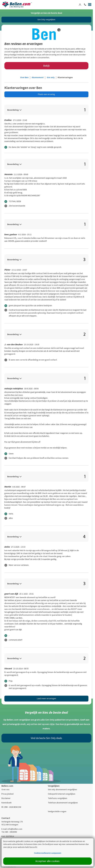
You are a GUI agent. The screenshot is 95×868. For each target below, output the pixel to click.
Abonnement (38, 77)
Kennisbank (7, 803)
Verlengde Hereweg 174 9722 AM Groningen (12, 823)
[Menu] (90, 5)
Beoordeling (13, 110)
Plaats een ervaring (46, 94)
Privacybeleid (7, 794)
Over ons (5, 790)
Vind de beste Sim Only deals (46, 738)
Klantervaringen (65, 77)
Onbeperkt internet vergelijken (62, 794)
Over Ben (24, 77)
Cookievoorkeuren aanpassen (48, 853)
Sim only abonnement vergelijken (62, 790)
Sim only (51, 77)
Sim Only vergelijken (46, 20)
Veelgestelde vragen (57, 811)
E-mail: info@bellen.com (12, 829)
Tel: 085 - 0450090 (9, 832)
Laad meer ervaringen (46, 699)
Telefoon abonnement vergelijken (63, 803)
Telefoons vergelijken (58, 798)
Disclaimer (6, 798)
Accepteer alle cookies (47, 861)
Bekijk (46, 66)
